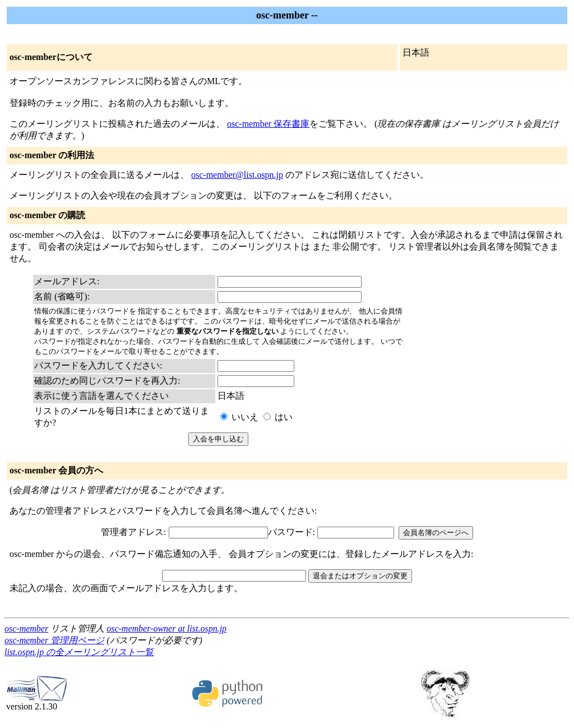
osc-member (26, 628)
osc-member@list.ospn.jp (237, 175)
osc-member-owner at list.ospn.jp (166, 628)
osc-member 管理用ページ (54, 640)
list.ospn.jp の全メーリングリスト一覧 (79, 652)
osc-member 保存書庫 (268, 124)
